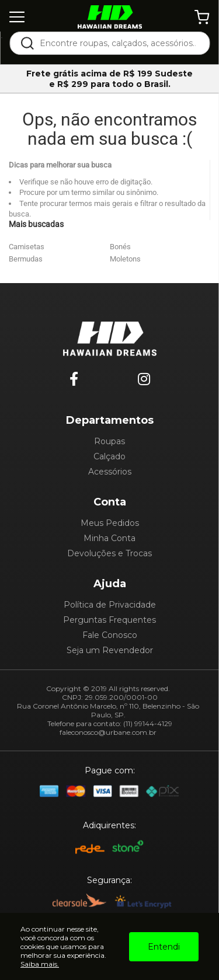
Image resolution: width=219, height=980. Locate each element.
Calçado (109, 456)
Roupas (109, 441)
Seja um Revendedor (110, 650)
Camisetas (27, 247)
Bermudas (26, 259)
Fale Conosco (110, 635)
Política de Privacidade (110, 605)
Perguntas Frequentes (109, 620)
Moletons (125, 259)
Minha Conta (109, 538)
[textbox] (117, 43)
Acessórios (110, 472)
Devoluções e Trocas (109, 553)
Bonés (120, 247)
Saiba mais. (40, 964)
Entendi (164, 947)
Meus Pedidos (110, 523)
